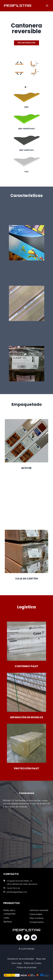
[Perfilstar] (18, 6)
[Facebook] (19, 937)
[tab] (25, 87)
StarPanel (8, 922)
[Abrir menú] (47, 6)
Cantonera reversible (39, 910)
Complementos (37, 922)
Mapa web (41, 959)
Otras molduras (36, 918)
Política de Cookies (33, 963)
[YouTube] (34, 937)
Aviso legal (17, 963)
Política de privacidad (27, 967)
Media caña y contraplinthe (9, 912)
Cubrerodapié (36, 914)
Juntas (6, 918)
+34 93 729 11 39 (13, 888)
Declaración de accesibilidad (21, 959)
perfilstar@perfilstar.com (17, 892)
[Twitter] (27, 937)
